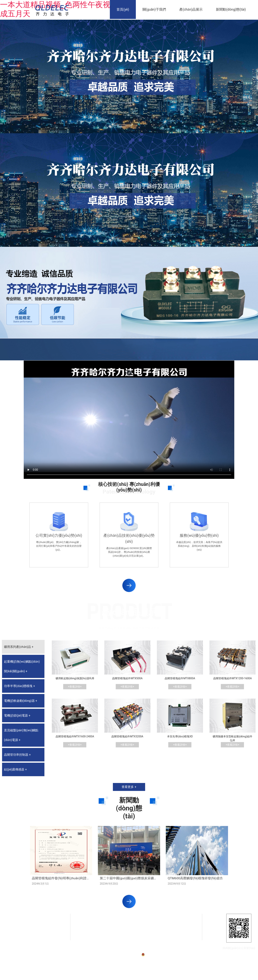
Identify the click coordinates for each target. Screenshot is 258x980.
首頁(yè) (123, 9)
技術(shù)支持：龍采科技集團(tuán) (200, 954)
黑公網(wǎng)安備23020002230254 (163, 954)
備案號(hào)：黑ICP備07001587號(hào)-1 (119, 954)
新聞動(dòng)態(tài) (231, 9)
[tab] (23, 647)
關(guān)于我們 (154, 9)
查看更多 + (129, 787)
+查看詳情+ (75, 687)
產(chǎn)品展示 (191, 9)
